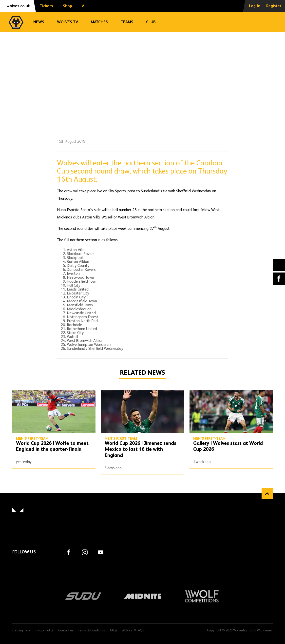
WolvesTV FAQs (133, 631)
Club (151, 22)
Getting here (21, 631)
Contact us (66, 631)
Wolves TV (67, 22)
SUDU (83, 596)
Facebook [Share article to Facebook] (279, 279)
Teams (127, 22)
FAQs (114, 631)
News (39, 22)
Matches (99, 22)
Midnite (143, 596)
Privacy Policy (44, 631)
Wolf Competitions (202, 596)
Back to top (267, 494)
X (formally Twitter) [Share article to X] (279, 265)
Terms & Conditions (92, 631)
